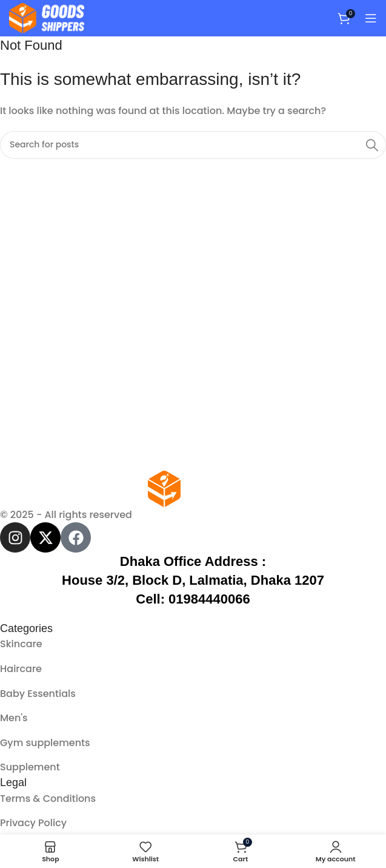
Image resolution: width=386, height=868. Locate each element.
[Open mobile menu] (371, 18)
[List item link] (193, 644)
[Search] (193, 145)
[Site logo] (47, 17)
